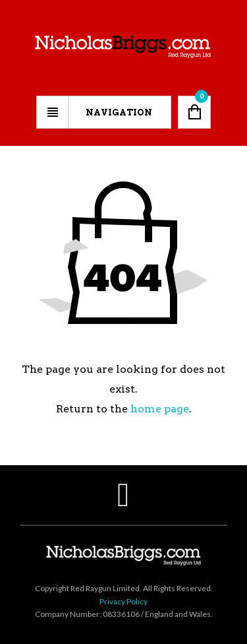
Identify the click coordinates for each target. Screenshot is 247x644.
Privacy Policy (123, 601)
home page (160, 409)
